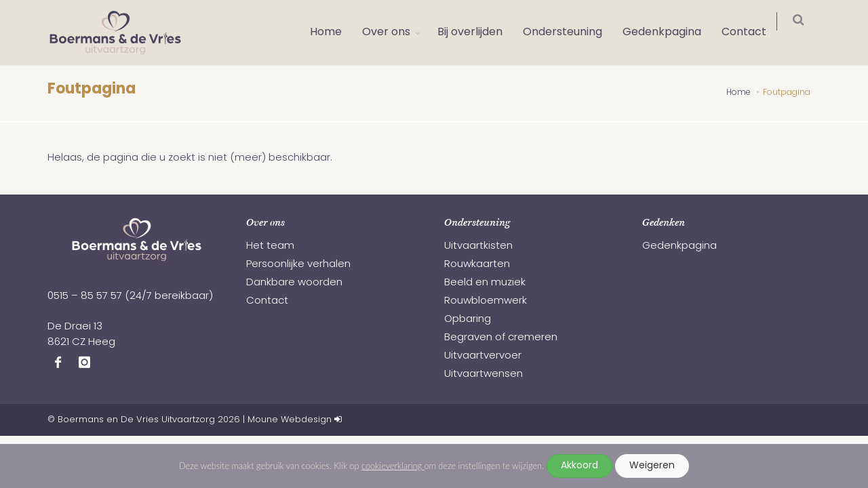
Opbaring (468, 320)
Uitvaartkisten (478, 246)
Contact (753, 33)
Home (335, 33)
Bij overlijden (479, 33)
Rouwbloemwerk (486, 301)
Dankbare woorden (294, 283)
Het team (270, 246)
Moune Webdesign (290, 420)
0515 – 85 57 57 (85, 297)
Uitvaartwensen (484, 374)
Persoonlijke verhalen (298, 265)
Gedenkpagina (671, 33)
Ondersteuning (571, 33)
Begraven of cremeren (501, 338)
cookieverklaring (393, 466)
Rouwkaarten (477, 265)
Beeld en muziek (485, 283)
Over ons (395, 33)
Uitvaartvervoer (483, 356)
